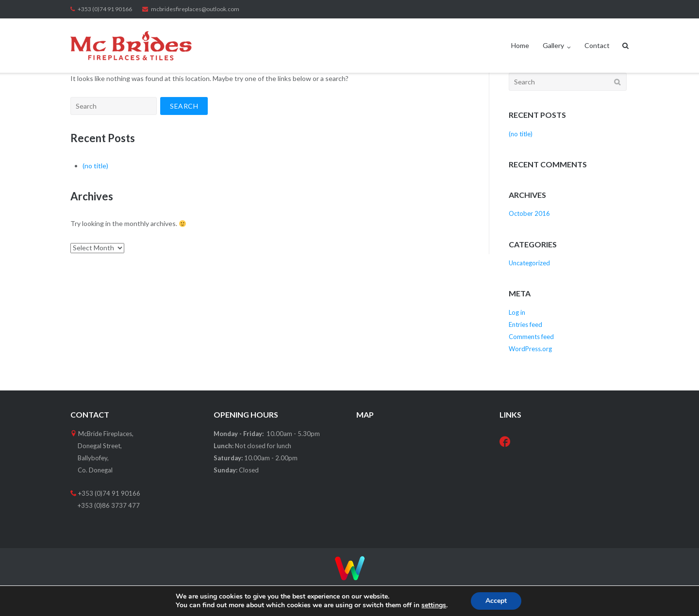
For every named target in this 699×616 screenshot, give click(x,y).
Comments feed (531, 337)
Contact (597, 45)
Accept (496, 601)
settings (434, 605)
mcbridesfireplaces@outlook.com (195, 9)
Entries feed (525, 324)
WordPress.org (530, 349)
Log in (517, 312)
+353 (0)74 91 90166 (105, 9)
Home (520, 45)
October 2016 (529, 213)
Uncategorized (529, 263)
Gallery (553, 45)
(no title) (95, 166)
